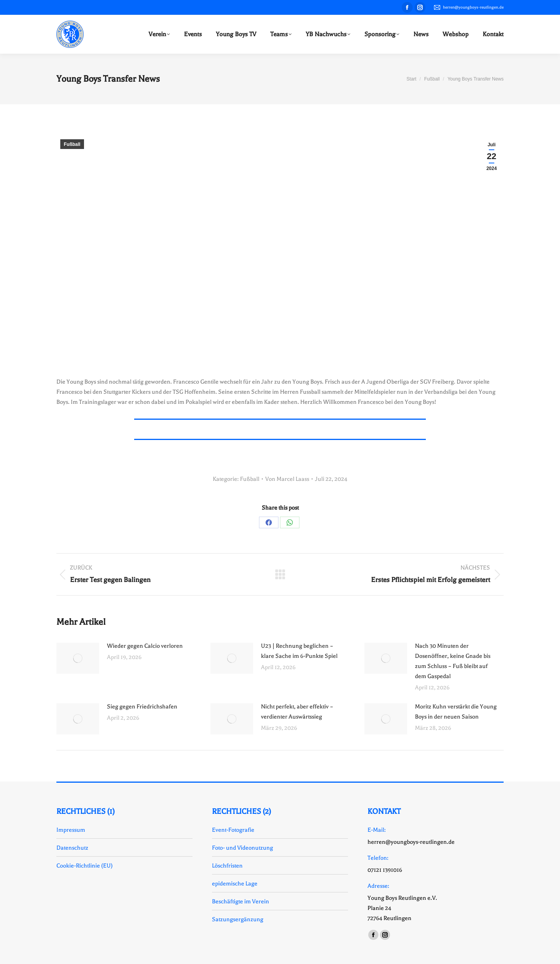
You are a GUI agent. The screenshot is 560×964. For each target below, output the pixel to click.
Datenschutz (72, 848)
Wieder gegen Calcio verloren (145, 646)
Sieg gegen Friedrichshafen (142, 706)
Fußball (72, 144)
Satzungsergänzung (238, 919)
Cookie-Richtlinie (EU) (85, 866)
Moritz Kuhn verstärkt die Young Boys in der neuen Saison (456, 712)
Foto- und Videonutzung (242, 848)
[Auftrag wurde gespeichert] (78, 658)
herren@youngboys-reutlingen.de (468, 7)
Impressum (71, 830)
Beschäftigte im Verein (241, 901)
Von (287, 479)
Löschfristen (227, 866)
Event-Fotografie (233, 830)
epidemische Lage (235, 883)
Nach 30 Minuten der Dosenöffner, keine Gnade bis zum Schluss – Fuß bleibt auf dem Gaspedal (453, 661)
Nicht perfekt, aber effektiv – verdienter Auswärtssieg (297, 712)
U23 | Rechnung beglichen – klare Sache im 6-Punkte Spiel (299, 651)
